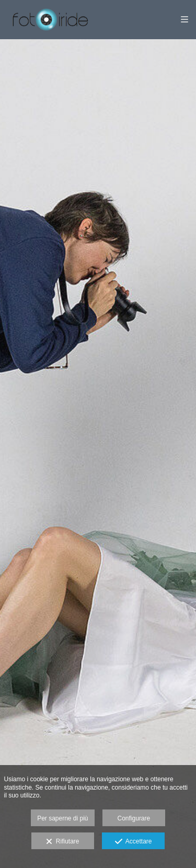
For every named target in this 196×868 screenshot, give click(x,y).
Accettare (134, 842)
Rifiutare (62, 842)
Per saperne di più (62, 818)
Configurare (134, 818)
